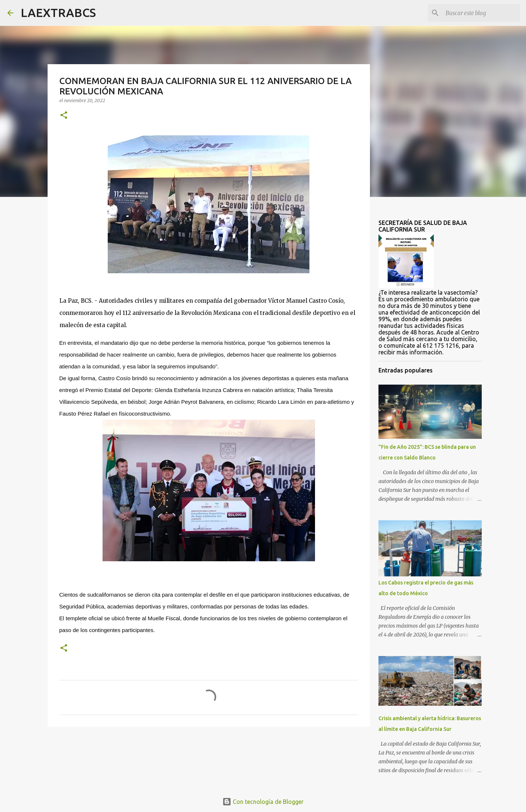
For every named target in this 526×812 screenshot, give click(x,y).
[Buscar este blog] (481, 13)
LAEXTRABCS (58, 13)
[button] (64, 116)
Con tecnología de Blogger (263, 802)
